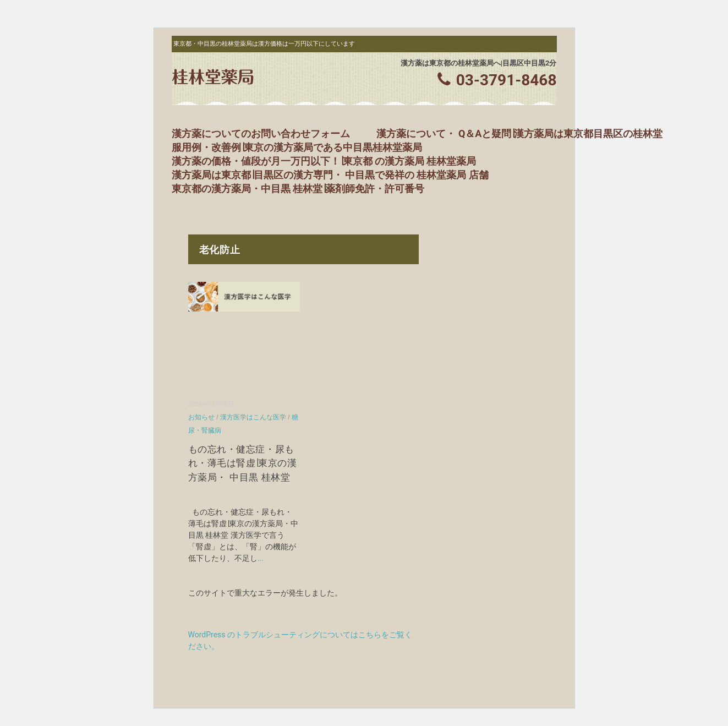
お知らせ (201, 417)
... (261, 558)
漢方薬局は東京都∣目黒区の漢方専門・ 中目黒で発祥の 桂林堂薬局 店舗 (330, 175)
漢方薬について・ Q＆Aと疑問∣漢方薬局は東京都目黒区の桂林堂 (519, 133)
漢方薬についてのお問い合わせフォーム (261, 133)
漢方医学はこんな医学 (253, 417)
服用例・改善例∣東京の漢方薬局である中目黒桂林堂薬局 (297, 147)
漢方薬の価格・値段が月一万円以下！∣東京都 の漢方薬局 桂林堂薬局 (324, 161)
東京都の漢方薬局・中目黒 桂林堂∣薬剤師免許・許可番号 (298, 189)
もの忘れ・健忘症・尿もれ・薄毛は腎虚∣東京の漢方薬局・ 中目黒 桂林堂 (242, 463)
